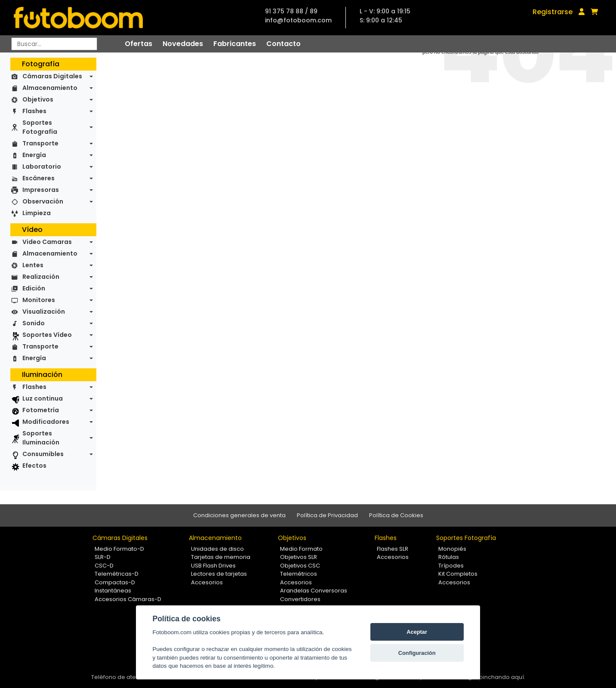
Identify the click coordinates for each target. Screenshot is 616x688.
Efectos (34, 466)
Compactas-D (115, 582)
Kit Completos (458, 574)
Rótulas (449, 557)
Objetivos (38, 99)
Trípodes (451, 566)
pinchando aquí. (502, 677)
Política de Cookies (396, 515)
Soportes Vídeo (47, 335)
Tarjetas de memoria (221, 557)
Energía (34, 155)
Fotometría (41, 410)
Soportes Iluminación (41, 438)
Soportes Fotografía (40, 127)
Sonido (34, 323)
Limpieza (37, 213)
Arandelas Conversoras (314, 591)
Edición (34, 288)
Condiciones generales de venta (239, 515)
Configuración (417, 653)
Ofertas (139, 44)
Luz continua (43, 398)
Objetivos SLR (299, 557)
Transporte (40, 143)
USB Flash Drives (213, 566)
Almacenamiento (50, 88)
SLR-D (103, 557)
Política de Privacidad (327, 515)
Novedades (183, 44)
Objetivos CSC (300, 566)
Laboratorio (42, 167)
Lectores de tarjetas (219, 574)
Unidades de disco (217, 549)
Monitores (39, 300)
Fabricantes (235, 44)
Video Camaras (47, 242)
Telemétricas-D (117, 574)
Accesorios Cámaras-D (128, 599)
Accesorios (207, 582)
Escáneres (38, 178)
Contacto (283, 44)
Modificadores (46, 422)
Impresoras (41, 190)
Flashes (34, 111)
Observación (43, 201)
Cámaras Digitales (52, 76)
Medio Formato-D (119, 549)
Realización (41, 277)
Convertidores (300, 599)
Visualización (44, 312)
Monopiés (452, 549)
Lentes (33, 265)
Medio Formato (301, 549)
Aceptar (417, 632)
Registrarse (553, 12)
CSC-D (104, 566)
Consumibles (43, 454)
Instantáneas (113, 591)
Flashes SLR (393, 549)
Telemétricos (299, 574)
